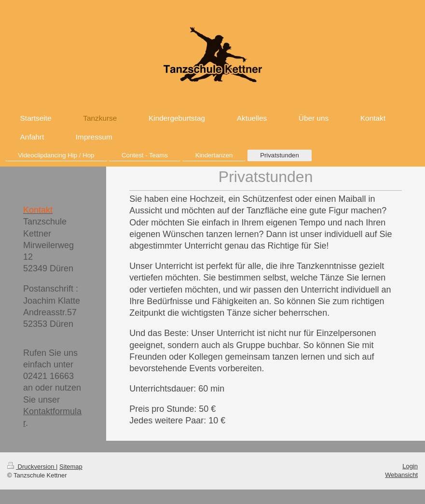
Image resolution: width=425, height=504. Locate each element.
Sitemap (71, 467)
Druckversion (32, 467)
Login (410, 466)
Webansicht (401, 475)
